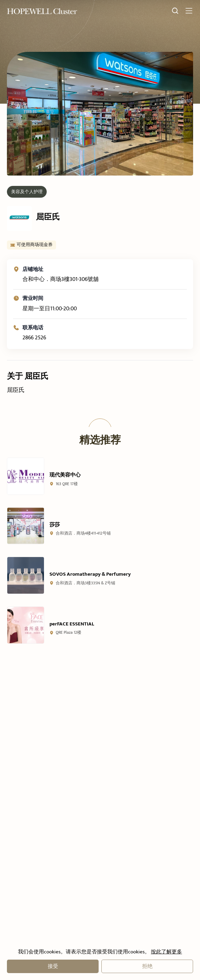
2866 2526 (34, 345)
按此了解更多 (166, 952)
